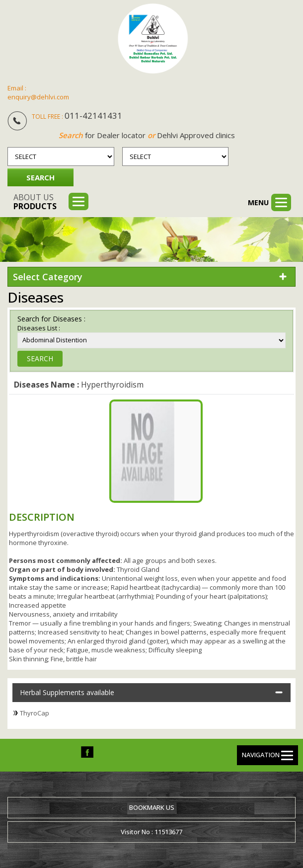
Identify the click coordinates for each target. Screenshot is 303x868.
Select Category (48, 277)
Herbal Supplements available (67, 692)
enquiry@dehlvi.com (38, 97)
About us (35, 202)
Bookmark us (152, 807)
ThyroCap (35, 713)
